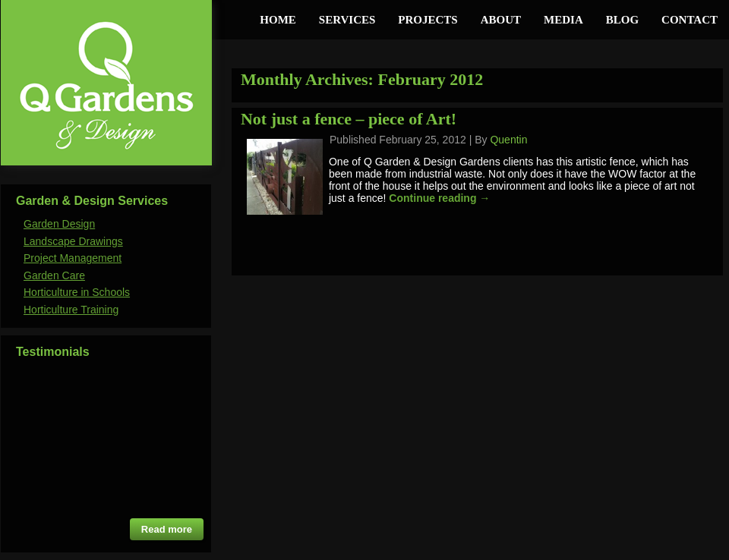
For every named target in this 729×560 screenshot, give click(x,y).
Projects (428, 20)
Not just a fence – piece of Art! (349, 119)
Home (278, 20)
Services (347, 20)
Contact (690, 20)
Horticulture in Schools (77, 292)
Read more (167, 529)
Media (563, 20)
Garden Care (54, 275)
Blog (622, 20)
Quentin (508, 140)
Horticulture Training (71, 310)
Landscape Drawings (73, 241)
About (501, 20)
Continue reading (439, 198)
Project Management (73, 258)
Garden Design (59, 224)
